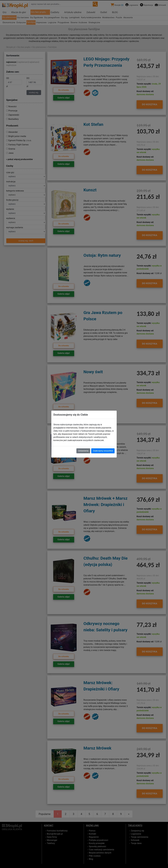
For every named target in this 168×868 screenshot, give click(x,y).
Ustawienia (83, 451)
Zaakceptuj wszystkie (103, 451)
